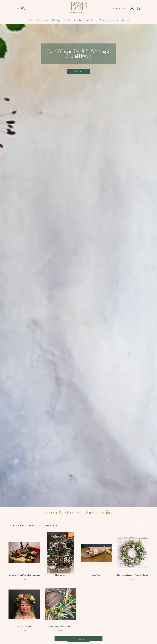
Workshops (52, 526)
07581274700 (122, 9)
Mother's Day (35, 526)
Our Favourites (16, 526)
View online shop (79, 639)
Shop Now (78, 71)
